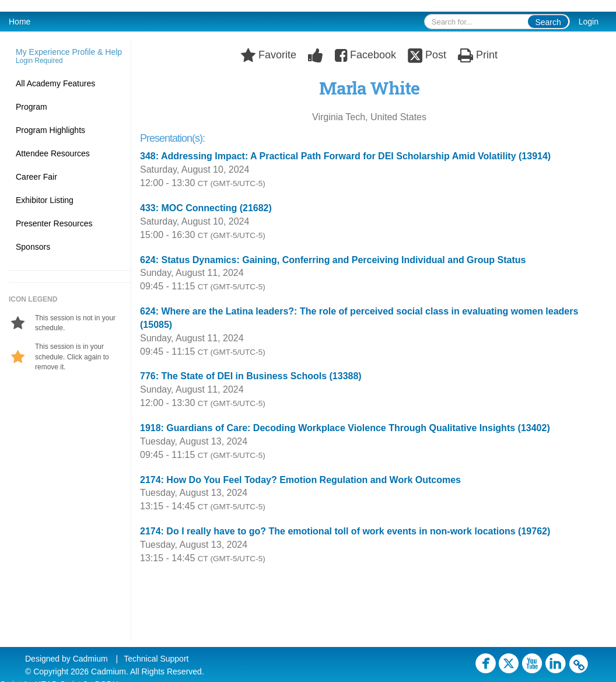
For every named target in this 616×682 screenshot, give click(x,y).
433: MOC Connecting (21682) (206, 208)
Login (589, 22)
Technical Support (156, 659)
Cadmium (90, 659)
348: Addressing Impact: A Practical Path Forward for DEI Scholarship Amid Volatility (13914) (345, 156)
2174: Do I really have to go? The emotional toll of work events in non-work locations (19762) (345, 531)
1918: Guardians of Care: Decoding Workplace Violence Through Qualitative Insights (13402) (345, 428)
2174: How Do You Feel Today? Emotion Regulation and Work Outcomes (300, 480)
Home (20, 22)
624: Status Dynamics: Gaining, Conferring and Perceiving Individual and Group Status (333, 260)
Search (548, 22)
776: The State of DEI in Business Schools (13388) (251, 376)
